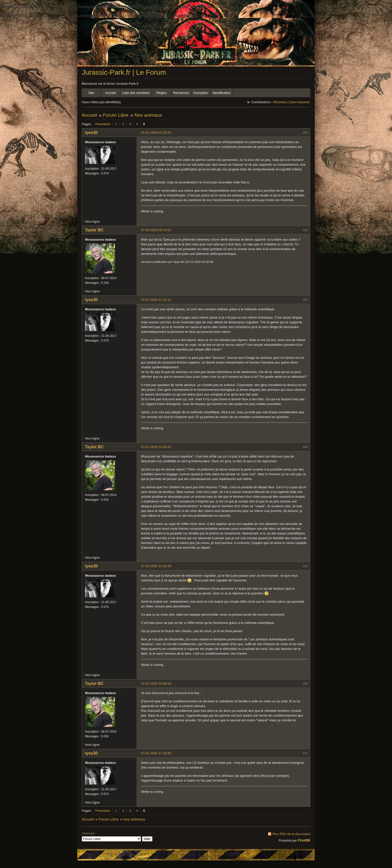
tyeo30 (91, 133)
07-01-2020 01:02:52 (156, 133)
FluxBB (304, 840)
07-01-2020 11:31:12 (156, 300)
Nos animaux (148, 115)
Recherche (181, 93)
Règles (161, 93)
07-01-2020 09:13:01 (156, 230)
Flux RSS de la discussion (291, 834)
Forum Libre (116, 115)
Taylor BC (94, 230)
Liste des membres (136, 93)
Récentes (280, 102)
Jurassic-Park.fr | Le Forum (124, 72)
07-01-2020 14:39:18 (156, 683)
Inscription (201, 93)
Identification (222, 93)
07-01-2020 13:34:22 (156, 447)
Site (91, 93)
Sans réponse (299, 102)
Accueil (110, 93)
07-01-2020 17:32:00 (156, 753)
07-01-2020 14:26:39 (156, 566)
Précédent (103, 124)
